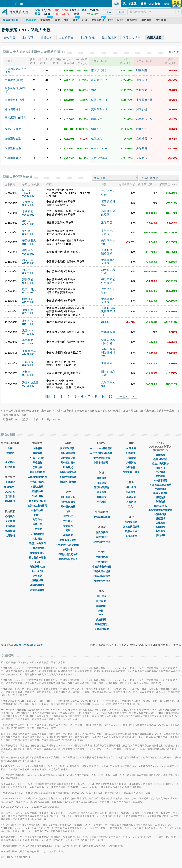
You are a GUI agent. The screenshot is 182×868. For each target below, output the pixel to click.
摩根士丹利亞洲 (14, 100)
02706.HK (28, 386)
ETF (37, 515)
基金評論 (102, 492)
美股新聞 (102, 620)
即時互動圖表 (68, 463)
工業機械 (107, 363)
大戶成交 (68, 521)
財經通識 (160, 519)
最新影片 (160, 455)
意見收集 (10, 496)
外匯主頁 (131, 448)
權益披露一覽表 (37, 558)
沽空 (68, 511)
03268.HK (28, 343)
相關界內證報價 (68, 482)
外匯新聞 (131, 458)
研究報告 (102, 502)
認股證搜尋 (102, 532)
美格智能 (28, 340)
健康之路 (97, 139)
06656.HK (28, 215)
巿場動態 (131, 467)
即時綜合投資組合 (68, 559)
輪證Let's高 (160, 506)
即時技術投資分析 (68, 554)
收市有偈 (160, 468)
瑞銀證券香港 (13, 148)
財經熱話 (160, 497)
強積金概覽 (131, 522)
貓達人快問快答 (160, 464)
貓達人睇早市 (160, 459)
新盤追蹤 (160, 531)
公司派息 (37, 529)
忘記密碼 (10, 492)
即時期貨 (37, 463)
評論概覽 (102, 478)
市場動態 (102, 606)
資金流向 (68, 526)
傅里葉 (26, 231)
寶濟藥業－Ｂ (99, 109)
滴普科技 (97, 129)
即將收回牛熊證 (102, 571)
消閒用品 (107, 223)
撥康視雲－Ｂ (144, 90)
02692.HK (28, 365)
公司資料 (68, 550)
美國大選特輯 (160, 493)
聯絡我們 (10, 501)
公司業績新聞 (37, 534)
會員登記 (10, 482)
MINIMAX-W (99, 148)
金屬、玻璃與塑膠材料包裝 (108, 352)
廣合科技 (28, 321)
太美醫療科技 (144, 100)
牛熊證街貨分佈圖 (102, 567)
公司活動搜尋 (37, 548)
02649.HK (28, 354)
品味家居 (160, 523)
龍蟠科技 (142, 129)
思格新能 (28, 211)
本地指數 (37, 448)
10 (111, 397)
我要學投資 (160, 514)
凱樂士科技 (29, 289)
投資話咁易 (160, 489)
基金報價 (131, 492)
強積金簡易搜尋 (131, 527)
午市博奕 (160, 472)
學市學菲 (160, 476)
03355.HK (28, 313)
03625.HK (28, 234)
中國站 (10, 453)
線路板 (105, 322)
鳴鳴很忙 (97, 119)
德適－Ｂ (97, 90)
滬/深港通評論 (102, 487)
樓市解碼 (160, 535)
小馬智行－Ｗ (144, 119)
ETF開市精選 (160, 480)
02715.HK (28, 375)
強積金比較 (131, 531)
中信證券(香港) (14, 80)
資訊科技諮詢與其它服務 (108, 311)
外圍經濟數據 (102, 629)
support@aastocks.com (29, 645)
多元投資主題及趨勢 (160, 485)
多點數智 (142, 148)
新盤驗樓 (160, 527)
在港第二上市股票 (37, 506)
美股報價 (102, 601)
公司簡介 (10, 517)
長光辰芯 (28, 202)
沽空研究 (37, 524)
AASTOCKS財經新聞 (102, 448)
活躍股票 (37, 467)
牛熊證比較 (102, 562)
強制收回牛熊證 (102, 581)
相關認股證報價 (68, 472)
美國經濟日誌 (102, 624)
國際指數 (37, 453)
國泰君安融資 (13, 129)
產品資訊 (10, 462)
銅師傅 (26, 221)
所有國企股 (37, 491)
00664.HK (28, 224)
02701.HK (28, 302)
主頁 (10, 448)
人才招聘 (10, 521)
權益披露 (68, 535)
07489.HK (28, 334)
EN (22, 4)
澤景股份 (142, 80)
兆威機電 (28, 362)
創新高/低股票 (37, 472)
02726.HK (28, 263)
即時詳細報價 (68, 453)
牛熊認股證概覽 (102, 517)
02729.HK (28, 293)
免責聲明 (10, 531)
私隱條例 (10, 536)
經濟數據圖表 (37, 585)
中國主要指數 (37, 458)
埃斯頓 (26, 372)
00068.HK (28, 196)
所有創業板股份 (37, 501)
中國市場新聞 (102, 463)
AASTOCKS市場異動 (68, 545)
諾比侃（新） (99, 70)
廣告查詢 (10, 526)
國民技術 (28, 299)
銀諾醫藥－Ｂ (99, 80)
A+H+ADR (37, 571)
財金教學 (10, 467)
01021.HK (28, 244)
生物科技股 (37, 510)
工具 (131, 507)
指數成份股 (37, 487)
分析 (102, 611)
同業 (68, 530)
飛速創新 (28, 310)
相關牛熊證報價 (68, 477)
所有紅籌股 (37, 496)
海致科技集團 (99, 158)
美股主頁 (102, 596)
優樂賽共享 (29, 351)
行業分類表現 (37, 482)
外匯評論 (102, 497)
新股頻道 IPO (37, 553)
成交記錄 (68, 516)
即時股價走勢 (68, 507)
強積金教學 (131, 536)
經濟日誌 (37, 576)
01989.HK (28, 324)
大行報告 (37, 539)
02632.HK (28, 283)
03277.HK (28, 205)
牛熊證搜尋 (102, 557)
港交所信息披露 (102, 458)
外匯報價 (131, 453)
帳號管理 (10, 487)
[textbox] (155, 12)
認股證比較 (102, 537)
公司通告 (37, 519)
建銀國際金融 (13, 139)
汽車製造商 (108, 332)
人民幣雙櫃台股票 (37, 477)
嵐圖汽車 (28, 330)
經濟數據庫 (37, 580)
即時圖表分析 (68, 458)
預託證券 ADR (37, 567)
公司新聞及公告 (68, 540)
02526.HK (28, 254)
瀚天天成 (28, 260)
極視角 (26, 270)
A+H (37, 562)
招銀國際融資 (13, 158)
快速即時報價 (68, 448)
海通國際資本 (13, 109)
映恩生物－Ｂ (99, 100)
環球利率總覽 (37, 590)
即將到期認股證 (102, 542)
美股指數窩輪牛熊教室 (160, 510)
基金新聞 (131, 497)
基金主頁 (131, 487)
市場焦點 (160, 502)
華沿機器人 (29, 241)
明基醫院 (142, 70)
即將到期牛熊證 (102, 576)
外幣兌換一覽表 (131, 472)
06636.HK (28, 273)
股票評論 (102, 483)
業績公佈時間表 (37, 543)
